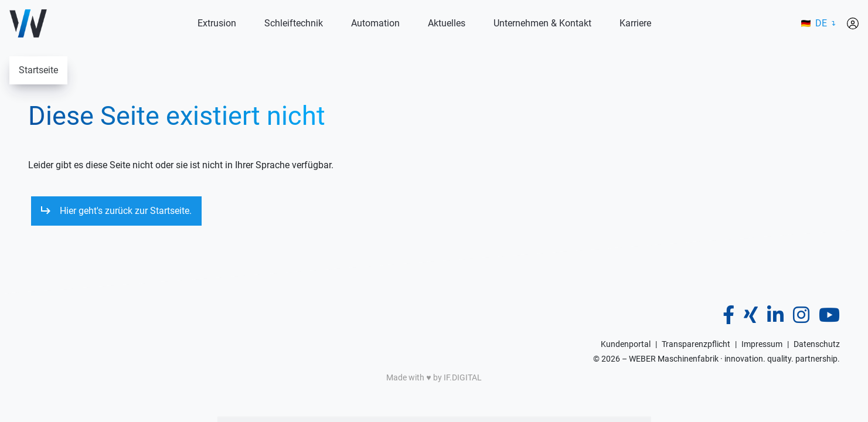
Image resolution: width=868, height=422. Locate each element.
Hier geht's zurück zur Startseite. (126, 211)
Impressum (762, 344)
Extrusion (217, 23)
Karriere (635, 23)
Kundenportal (626, 344)
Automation (375, 23)
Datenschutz (817, 344)
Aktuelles (447, 23)
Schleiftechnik (294, 23)
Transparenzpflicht (696, 344)
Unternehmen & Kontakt (542, 23)
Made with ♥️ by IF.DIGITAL (434, 377)
